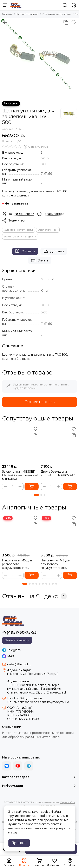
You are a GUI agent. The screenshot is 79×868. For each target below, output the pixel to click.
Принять (19, 843)
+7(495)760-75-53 (19, 632)
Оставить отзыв (40, 402)
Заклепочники (48, 230)
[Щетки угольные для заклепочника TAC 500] (39, 57)
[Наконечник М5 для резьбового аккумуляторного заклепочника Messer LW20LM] (20, 533)
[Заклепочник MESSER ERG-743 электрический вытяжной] (20, 444)
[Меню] (5, 5)
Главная (7, 14)
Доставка (54, 251)
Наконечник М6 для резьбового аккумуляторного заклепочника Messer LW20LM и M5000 (57, 564)
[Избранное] (74, 22)
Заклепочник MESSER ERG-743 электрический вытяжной (20, 475)
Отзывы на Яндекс (34, 596)
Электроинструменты (57, 14)
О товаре (25, 251)
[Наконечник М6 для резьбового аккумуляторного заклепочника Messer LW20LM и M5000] (59, 533)
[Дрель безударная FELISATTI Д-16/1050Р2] (59, 444)
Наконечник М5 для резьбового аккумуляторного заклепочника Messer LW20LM (18, 564)
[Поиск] (65, 5)
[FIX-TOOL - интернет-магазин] (16, 5)
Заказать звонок (17, 640)
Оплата (40, 260)
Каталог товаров (27, 14)
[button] (36, 495)
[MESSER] (69, 113)
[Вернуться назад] (5, 22)
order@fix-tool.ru (19, 664)
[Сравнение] (66, 22)
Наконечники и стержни (20, 237)
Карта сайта (68, 802)
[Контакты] (74, 5)
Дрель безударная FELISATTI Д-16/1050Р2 (58, 473)
